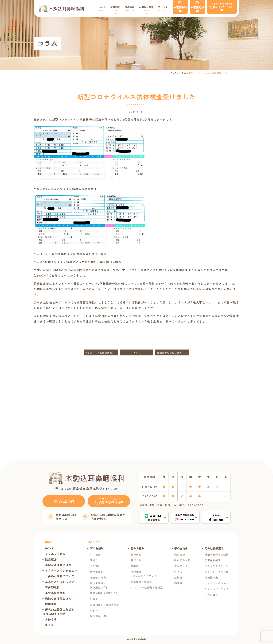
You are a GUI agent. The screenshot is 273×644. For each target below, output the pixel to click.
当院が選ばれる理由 (58, 565)
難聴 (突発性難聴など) (104, 593)
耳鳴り (94, 560)
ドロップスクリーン (217, 566)
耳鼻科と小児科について (61, 582)
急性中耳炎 (97, 572)
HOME (172, 73)
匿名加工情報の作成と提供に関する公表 (58, 612)
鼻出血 (135, 566)
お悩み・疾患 (147, 9)
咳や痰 (178, 572)
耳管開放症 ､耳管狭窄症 (105, 605)
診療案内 (130, 9)
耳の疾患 (95, 555)
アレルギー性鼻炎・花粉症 (147, 588)
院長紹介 (51, 560)
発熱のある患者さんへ (60, 599)
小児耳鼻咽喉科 (55, 593)
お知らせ (51, 619)
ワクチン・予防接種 (217, 572)
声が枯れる (181, 566)
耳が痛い (95, 566)
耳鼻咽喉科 (52, 587)
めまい (94, 611)
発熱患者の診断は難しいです (173, 353)
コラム (182, 73)
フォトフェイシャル (217, 583)
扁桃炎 (178, 578)
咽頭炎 (178, 583)
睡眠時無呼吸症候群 (217, 555)
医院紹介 (116, 9)
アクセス (163, 9)
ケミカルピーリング (217, 589)
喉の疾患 (180, 555)
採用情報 (51, 604)
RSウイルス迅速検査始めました (102, 353)
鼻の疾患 (136, 555)
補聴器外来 (211, 578)
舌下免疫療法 (213, 560)
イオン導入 (211, 595)
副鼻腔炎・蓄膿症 (141, 582)
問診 (200, 7)
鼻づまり (136, 560)
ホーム (103, 9)
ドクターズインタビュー (61, 571)
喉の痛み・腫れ (184, 560)
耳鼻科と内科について (60, 576)
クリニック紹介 (55, 554)
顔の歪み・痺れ (99, 616)
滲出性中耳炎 (98, 578)
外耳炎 (94, 599)
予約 (184, 7)
